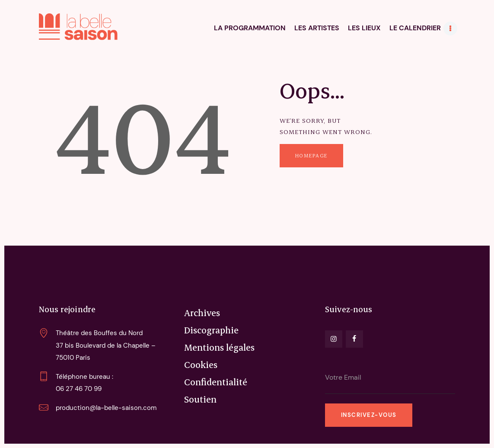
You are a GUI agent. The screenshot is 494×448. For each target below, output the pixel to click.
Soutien (200, 399)
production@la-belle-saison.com (106, 408)
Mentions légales (219, 347)
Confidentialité (216, 382)
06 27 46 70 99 (79, 389)
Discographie (211, 330)
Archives (202, 313)
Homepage (311, 155)
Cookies (201, 365)
